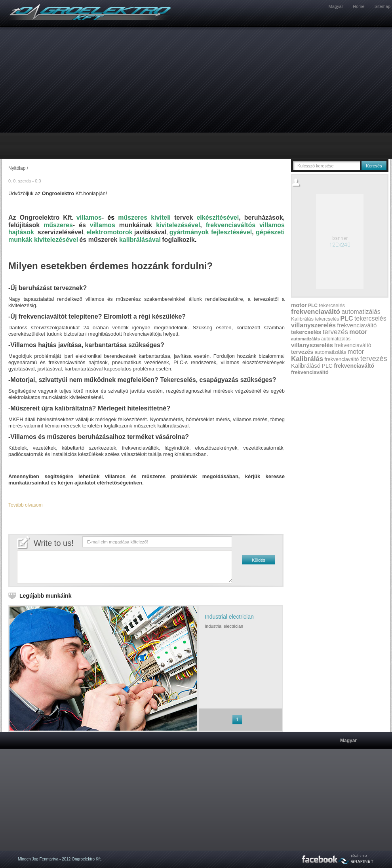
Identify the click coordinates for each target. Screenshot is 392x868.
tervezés (335, 332)
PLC (313, 306)
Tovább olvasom (26, 505)
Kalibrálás (302, 319)
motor (299, 305)
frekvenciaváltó (316, 312)
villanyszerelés (313, 325)
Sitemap (382, 6)
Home (359, 6)
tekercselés (332, 305)
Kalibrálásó (306, 366)
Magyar (336, 6)
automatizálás (361, 312)
